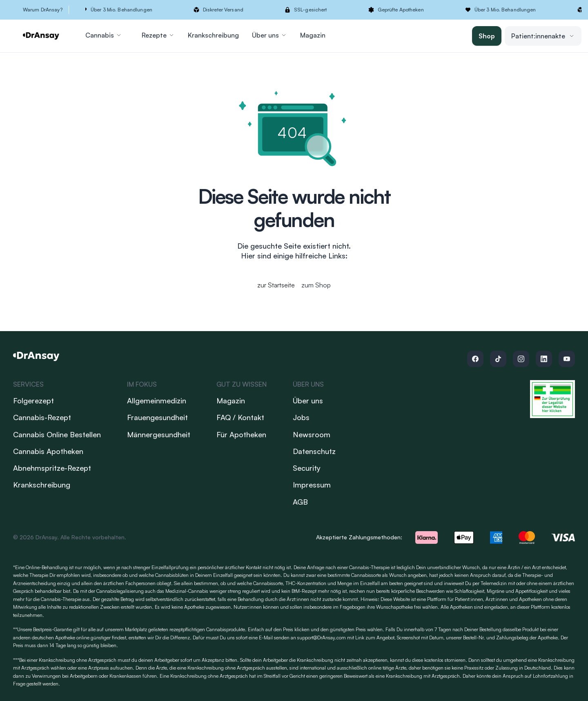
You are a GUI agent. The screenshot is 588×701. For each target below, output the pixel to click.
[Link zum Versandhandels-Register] (552, 399)
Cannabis (104, 35)
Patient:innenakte (543, 36)
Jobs (301, 417)
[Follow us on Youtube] (567, 359)
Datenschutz (314, 451)
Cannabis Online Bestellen (57, 434)
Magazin (313, 35)
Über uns (269, 35)
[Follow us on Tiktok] (498, 359)
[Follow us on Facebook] (475, 359)
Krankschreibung (213, 35)
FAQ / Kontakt (240, 417)
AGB (300, 502)
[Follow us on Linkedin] (544, 359)
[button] (330, 10)
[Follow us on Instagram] (521, 359)
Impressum (312, 485)
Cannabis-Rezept (42, 417)
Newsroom (312, 434)
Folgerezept (33, 401)
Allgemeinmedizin (157, 401)
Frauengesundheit (157, 417)
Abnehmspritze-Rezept (52, 468)
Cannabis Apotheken (48, 451)
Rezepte (158, 35)
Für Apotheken (241, 434)
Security (307, 468)
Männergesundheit (159, 434)
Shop (487, 36)
